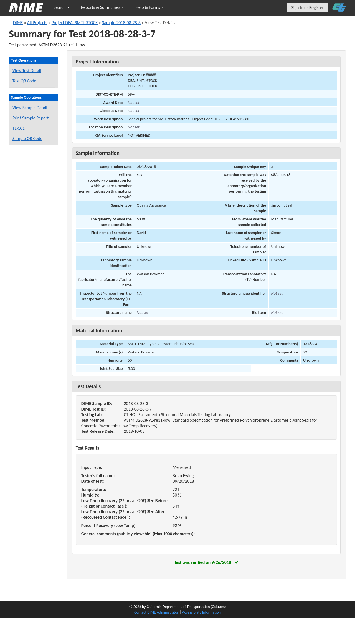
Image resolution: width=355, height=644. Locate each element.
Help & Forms (150, 7)
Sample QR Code (27, 138)
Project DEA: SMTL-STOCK (75, 23)
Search (61, 7)
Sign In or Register (307, 8)
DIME (18, 23)
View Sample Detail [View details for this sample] (30, 108)
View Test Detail (27, 71)
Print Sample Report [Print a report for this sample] (31, 118)
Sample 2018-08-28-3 (121, 23)
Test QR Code (24, 81)
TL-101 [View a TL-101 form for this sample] (19, 128)
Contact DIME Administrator (156, 612)
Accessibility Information (201, 612)
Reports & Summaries (102, 7)
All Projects (37, 23)
